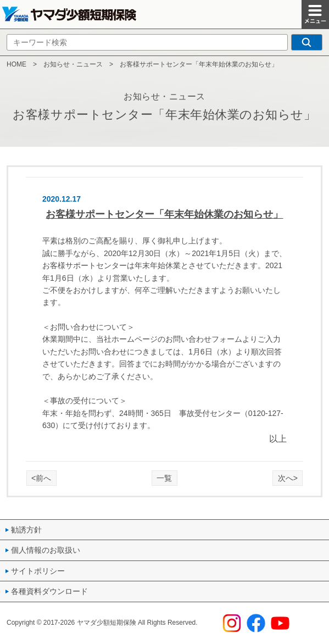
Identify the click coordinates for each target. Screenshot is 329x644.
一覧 (164, 478)
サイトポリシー (38, 571)
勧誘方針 (26, 530)
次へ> (288, 478)
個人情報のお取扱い (46, 550)
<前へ (41, 478)
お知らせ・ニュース (73, 64)
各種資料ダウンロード (49, 591)
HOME (16, 64)
